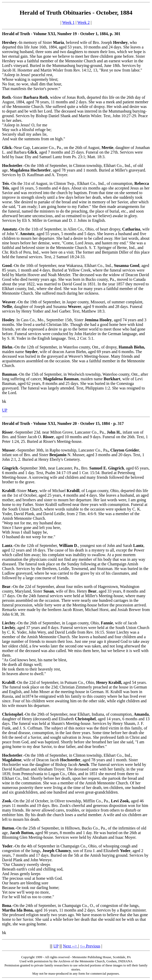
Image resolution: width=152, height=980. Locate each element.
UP (5, 410)
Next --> (71, 946)
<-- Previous (90, 946)
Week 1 (68, 22)
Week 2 (84, 22)
